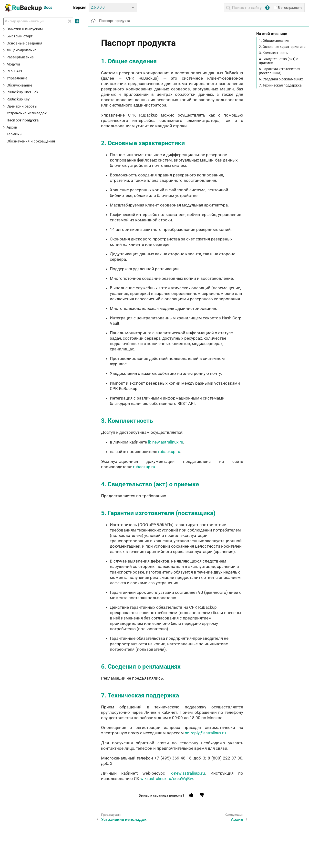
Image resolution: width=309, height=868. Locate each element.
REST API (14, 71)
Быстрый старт (20, 36)
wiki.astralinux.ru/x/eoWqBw (167, 779)
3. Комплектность (273, 53)
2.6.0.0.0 (98, 7)
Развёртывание (20, 57)
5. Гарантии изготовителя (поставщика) (280, 71)
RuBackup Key (18, 99)
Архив (12, 127)
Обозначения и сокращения (31, 141)
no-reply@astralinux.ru (205, 733)
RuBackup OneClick (22, 92)
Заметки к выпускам (25, 29)
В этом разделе (288, 8)
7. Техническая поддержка (280, 85)
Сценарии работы (22, 106)
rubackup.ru (169, 452)
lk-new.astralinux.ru (165, 442)
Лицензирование (22, 50)
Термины (15, 134)
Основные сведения (24, 43)
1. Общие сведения (274, 41)
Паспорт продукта (23, 120)
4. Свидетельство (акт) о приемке (279, 61)
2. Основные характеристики (282, 47)
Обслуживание (19, 85)
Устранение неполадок (27, 113)
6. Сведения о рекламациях (281, 79)
